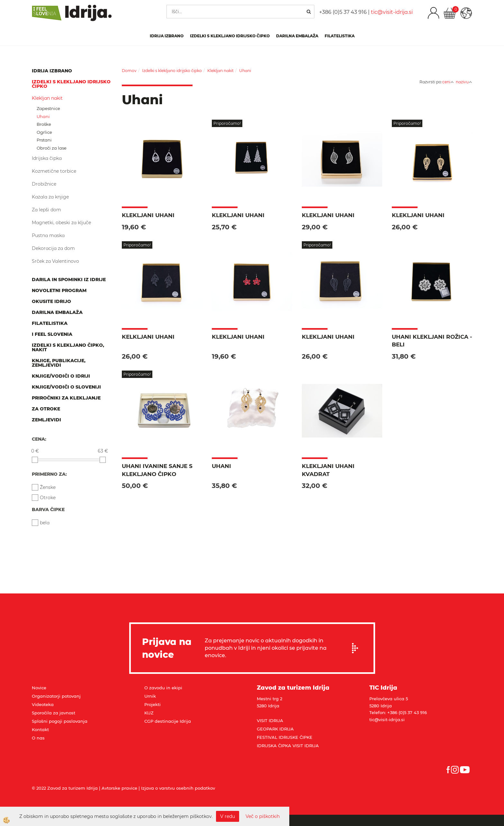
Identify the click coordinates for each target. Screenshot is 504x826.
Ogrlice (44, 132)
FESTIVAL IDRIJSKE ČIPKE (285, 737)
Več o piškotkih (263, 816)
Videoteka (43, 704)
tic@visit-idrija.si (392, 12)
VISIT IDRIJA (270, 720)
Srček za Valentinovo (55, 261)
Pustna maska (48, 235)
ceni (448, 82)
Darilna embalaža (297, 36)
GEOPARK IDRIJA (275, 729)
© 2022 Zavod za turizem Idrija (65, 788)
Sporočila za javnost (54, 713)
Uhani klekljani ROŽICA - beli (432, 341)
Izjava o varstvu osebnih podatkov (178, 788)
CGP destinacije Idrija (168, 721)
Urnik (150, 696)
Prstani (44, 140)
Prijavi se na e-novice (357, 648)
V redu (228, 816)
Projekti (153, 704)
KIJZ (149, 713)
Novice (39, 688)
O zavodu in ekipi (163, 688)
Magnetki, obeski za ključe (61, 223)
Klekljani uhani (148, 215)
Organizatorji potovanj (56, 696)
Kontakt (40, 730)
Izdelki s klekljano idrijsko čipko (230, 36)
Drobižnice (44, 184)
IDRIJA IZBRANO (167, 36)
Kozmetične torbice (54, 171)
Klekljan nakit (47, 98)
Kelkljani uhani (148, 337)
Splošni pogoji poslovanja (60, 721)
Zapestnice (48, 108)
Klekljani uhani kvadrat (328, 470)
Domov (129, 71)
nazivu (464, 82)
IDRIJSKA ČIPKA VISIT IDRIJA (288, 746)
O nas (38, 738)
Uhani (43, 116)
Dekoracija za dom (53, 248)
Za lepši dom (46, 210)
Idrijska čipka (47, 158)
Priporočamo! (227, 123)
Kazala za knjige (50, 197)
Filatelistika (340, 36)
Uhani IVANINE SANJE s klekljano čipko (157, 470)
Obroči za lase (52, 148)
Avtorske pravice (119, 788)
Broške (44, 124)
